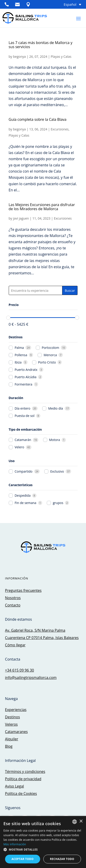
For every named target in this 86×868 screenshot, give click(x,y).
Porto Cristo (47, 362)
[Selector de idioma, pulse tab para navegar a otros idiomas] (66, 4)
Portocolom (50, 348)
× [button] (81, 821)
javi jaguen (21, 218)
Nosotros (13, 598)
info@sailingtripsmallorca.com (31, 678)
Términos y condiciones (25, 772)
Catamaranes (16, 732)
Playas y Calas (61, 56)
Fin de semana (26, 503)
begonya (19, 56)
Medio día (56, 408)
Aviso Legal (15, 786)
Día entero (23, 408)
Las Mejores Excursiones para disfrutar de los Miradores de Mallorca (42, 207)
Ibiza (18, 362)
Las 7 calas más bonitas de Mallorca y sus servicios (41, 45)
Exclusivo (57, 471)
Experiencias (16, 710)
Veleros (11, 724)
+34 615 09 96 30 (19, 670)
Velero (19, 447)
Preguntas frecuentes (23, 590)
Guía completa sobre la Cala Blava (38, 119)
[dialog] (43, 842)
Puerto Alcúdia (26, 377)
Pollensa (21, 355)
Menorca (50, 355)
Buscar (70, 291)
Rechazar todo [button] (62, 859)
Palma (19, 348)
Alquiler (12, 739)
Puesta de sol (25, 416)
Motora (55, 440)
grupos (58, 503)
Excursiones (60, 129)
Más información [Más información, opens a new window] (15, 844)
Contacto (13, 605)
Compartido (24, 471)
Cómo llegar (15, 645)
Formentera (24, 384)
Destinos (12, 717)
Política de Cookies (21, 794)
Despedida (23, 496)
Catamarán (23, 440)
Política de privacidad (23, 779)
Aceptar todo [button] (22, 859)
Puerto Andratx (26, 370)
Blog (9, 746)
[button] (43, 850)
